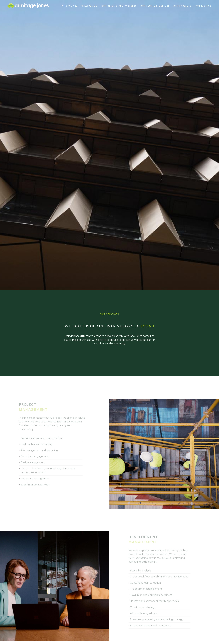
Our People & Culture (155, 6)
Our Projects (182, 6)
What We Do (90, 6)
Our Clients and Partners (119, 6)
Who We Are (70, 6)
